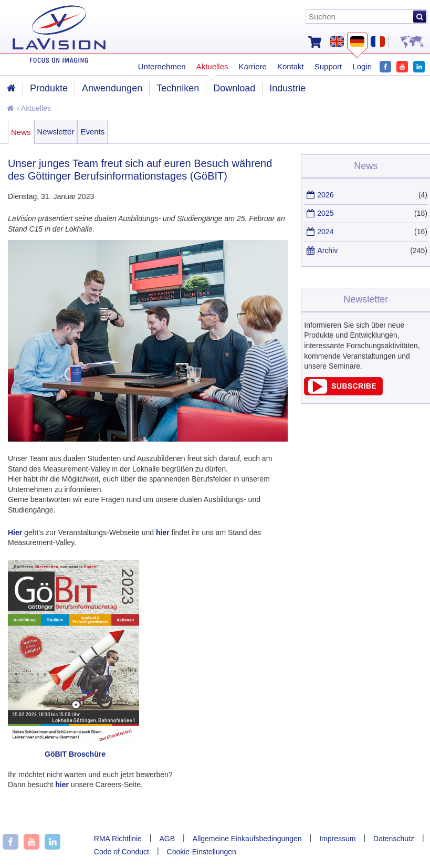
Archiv (327, 250)
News (21, 132)
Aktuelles (34, 108)
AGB (167, 839)
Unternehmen (162, 66)
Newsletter (56, 132)
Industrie (287, 88)
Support (328, 66)
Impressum (337, 839)
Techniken (178, 88)
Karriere (253, 66)
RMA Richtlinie (118, 839)
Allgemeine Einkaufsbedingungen (247, 839)
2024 (325, 232)
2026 (325, 195)
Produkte (49, 88)
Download (234, 88)
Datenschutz (394, 839)
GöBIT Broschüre (75, 754)
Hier (15, 532)
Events (92, 132)
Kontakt (291, 66)
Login (362, 66)
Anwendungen (112, 88)
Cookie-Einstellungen (202, 852)
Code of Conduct (122, 852)
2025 (325, 213)
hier (163, 532)
